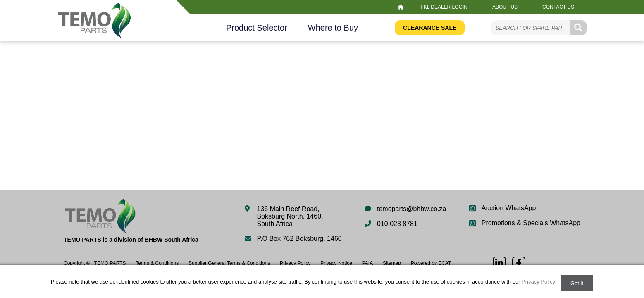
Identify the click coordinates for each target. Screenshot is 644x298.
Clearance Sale (430, 28)
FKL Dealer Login (444, 7)
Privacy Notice (336, 263)
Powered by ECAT (431, 263)
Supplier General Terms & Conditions (229, 263)
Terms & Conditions (157, 263)
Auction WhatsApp (509, 208)
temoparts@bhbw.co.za (411, 209)
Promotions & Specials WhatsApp (531, 223)
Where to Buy (333, 28)
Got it (577, 283)
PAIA (367, 263)
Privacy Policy (295, 263)
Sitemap (392, 263)
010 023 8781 (397, 224)
